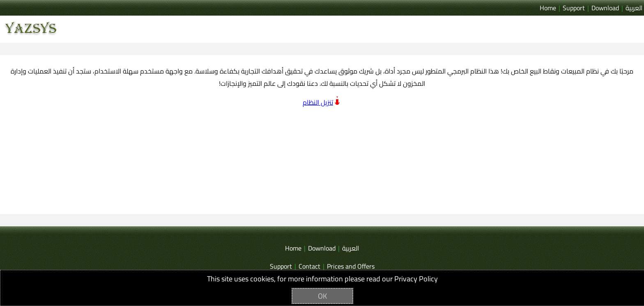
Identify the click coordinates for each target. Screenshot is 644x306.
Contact (309, 266)
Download (605, 8)
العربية (634, 8)
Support (574, 8)
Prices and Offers (351, 266)
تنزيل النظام (318, 102)
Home (548, 8)
